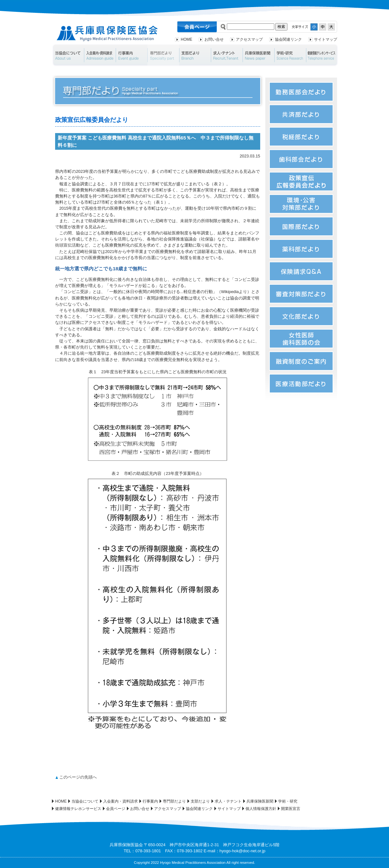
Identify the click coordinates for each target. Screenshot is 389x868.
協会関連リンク (288, 39)
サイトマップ (326, 39)
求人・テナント (227, 55)
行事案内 (132, 55)
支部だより (195, 55)
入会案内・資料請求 (100, 55)
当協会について (68, 55)
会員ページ (116, 809)
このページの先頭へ (78, 777)
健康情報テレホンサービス (322, 55)
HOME (186, 39)
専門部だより (163, 55)
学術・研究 (290, 55)
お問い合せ (214, 39)
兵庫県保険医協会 (107, 34)
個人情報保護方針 (261, 809)
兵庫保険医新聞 (258, 55)
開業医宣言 (291, 809)
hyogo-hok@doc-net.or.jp (242, 851)
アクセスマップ (249, 39)
